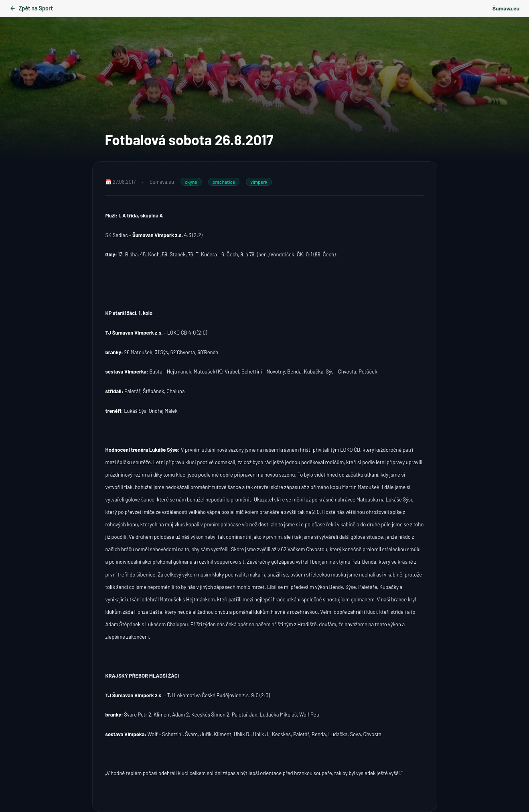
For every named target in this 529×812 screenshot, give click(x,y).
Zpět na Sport (31, 8)
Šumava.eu (506, 8)
